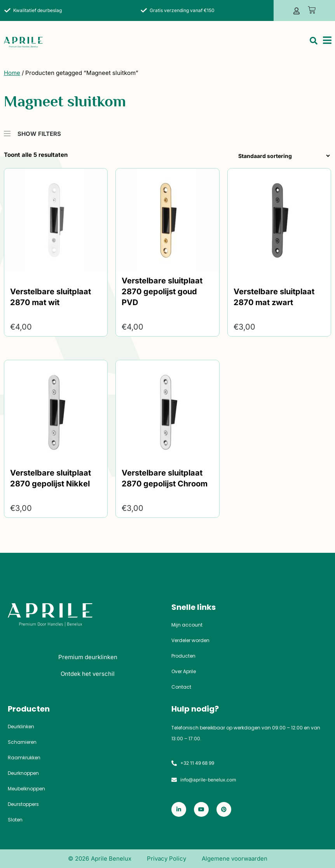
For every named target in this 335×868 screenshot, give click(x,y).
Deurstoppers (23, 804)
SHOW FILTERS (32, 130)
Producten (183, 656)
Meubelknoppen (26, 789)
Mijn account (187, 625)
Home (12, 73)
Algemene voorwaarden (235, 858)
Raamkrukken (24, 758)
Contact (181, 687)
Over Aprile (184, 672)
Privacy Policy (167, 858)
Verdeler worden (190, 641)
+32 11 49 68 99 (197, 763)
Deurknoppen (23, 773)
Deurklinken (21, 727)
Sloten (15, 820)
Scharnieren (22, 742)
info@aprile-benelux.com (208, 780)
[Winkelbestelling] (283, 156)
